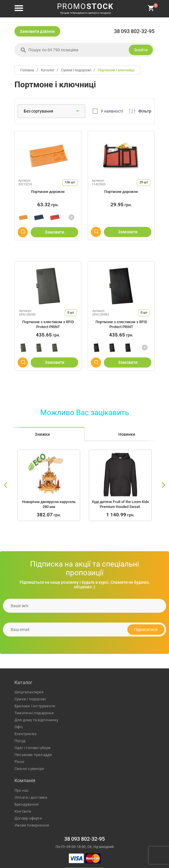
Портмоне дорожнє (48, 192)
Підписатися (146, 630)
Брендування (26, 804)
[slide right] (163, 485)
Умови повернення (32, 825)
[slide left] (6, 485)
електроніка (25, 734)
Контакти (23, 811)
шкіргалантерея (29, 692)
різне (19, 762)
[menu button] (19, 9)
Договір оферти (28, 818)
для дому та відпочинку (36, 720)
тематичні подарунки (34, 713)
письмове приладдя (33, 755)
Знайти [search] (141, 50)
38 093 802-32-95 (134, 31)
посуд (20, 741)
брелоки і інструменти (35, 706)
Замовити (55, 232)
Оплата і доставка (31, 797)
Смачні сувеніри (29, 769)
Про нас (22, 790)
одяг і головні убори (33, 748)
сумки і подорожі (30, 699)
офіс (19, 727)
